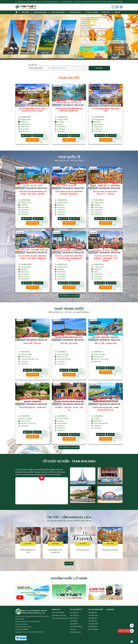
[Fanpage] (113, 7)
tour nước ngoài (40, 12)
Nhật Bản (57, 88)
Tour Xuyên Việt (93, 624)
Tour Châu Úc (74, 618)
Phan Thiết (21, 323)
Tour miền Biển (93, 627)
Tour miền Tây (93, 621)
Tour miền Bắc (93, 613)
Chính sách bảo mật (58, 613)
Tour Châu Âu (95, 171)
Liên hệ (117, 12)
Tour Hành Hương (75, 632)
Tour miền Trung (59, 323)
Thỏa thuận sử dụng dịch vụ (61, 618)
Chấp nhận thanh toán (59, 615)
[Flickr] (117, 7)
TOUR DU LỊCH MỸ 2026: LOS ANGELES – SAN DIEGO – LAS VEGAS (105, 258)
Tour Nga (73, 629)
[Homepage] (17, 12)
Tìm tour (99, 68)
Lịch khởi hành (75, 12)
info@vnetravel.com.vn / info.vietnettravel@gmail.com (44, 2)
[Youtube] (121, 7)
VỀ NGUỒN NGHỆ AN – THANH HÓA (32, 408)
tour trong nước (58, 12)
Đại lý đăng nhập (66, 2)
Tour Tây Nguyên (93, 629)
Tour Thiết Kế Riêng (76, 627)
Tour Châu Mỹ (58, 235)
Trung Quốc (21, 88)
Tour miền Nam (95, 387)
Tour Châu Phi (74, 624)
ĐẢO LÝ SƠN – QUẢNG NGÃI (106, 343)
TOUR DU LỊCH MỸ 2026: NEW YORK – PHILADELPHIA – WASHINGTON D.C (69, 258)
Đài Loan (21, 171)
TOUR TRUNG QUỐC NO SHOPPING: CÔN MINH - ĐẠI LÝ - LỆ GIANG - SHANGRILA (32, 111)
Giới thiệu (25, 12)
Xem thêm (28, 544)
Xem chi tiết (32, 140)
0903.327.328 (22, 2)
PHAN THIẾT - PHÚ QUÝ (32, 343)
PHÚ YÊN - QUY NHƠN (69, 343)
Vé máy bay (106, 12)
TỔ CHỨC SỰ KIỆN (91, 12)
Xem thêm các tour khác (69, 296)
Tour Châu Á (74, 621)
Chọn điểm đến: (33, 65)
